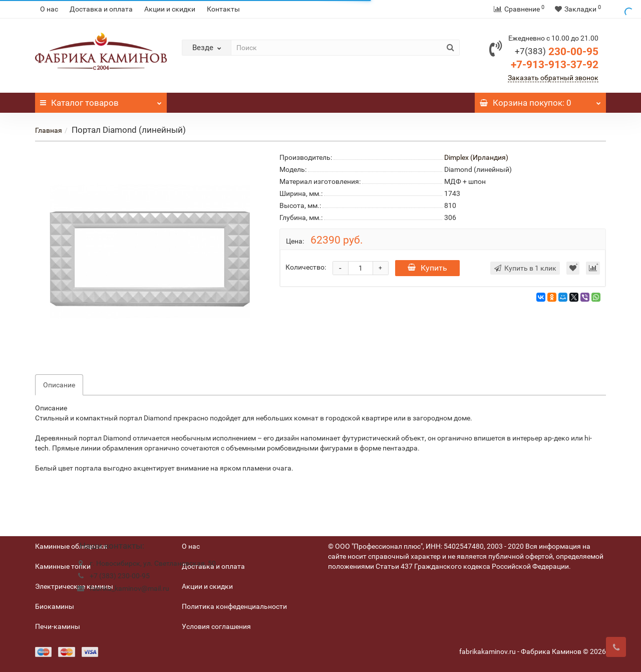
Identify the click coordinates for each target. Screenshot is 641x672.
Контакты (223, 9)
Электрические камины (74, 586)
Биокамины (55, 606)
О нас (49, 9)
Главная (49, 130)
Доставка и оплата (101, 9)
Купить (427, 268)
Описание (59, 385)
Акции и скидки (170, 9)
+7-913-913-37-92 (555, 65)
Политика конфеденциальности (234, 606)
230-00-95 (557, 52)
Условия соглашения (216, 626)
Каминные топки (63, 566)
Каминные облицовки (71, 546)
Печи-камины (58, 626)
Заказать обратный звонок (553, 78)
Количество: (306, 267)
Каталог (101, 100)
